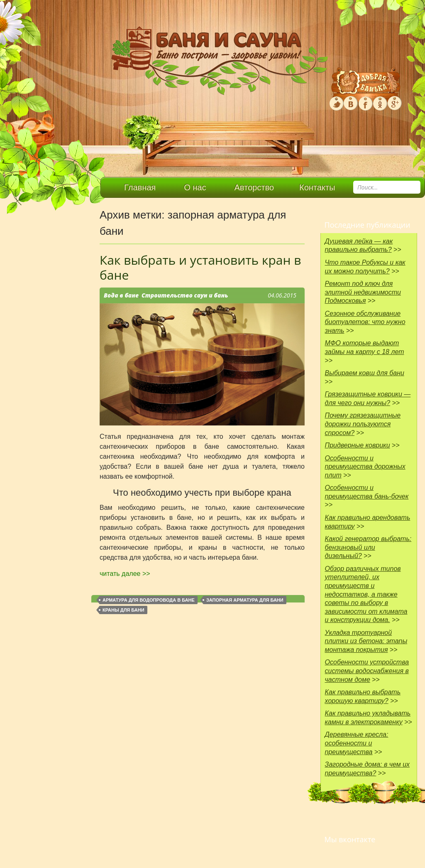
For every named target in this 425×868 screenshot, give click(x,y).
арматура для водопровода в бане (149, 600)
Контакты (317, 187)
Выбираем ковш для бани (365, 373)
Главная (140, 187)
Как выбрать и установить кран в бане (200, 267)
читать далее (125, 574)
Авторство (254, 187)
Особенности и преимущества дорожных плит (365, 467)
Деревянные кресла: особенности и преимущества (357, 743)
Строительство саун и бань (185, 295)
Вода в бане (121, 295)
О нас (195, 187)
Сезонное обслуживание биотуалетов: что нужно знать (365, 322)
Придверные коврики (358, 445)
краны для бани (123, 610)
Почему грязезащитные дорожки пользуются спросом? (363, 424)
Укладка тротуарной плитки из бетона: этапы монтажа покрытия (366, 641)
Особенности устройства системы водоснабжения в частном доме (367, 671)
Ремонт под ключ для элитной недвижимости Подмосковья (363, 292)
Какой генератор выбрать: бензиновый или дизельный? (368, 547)
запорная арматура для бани (245, 600)
